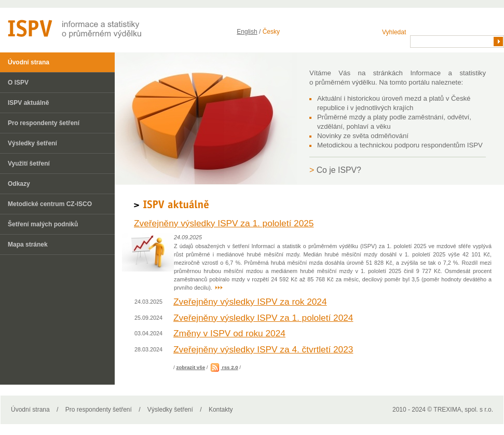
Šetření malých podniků (43, 224)
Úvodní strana (29, 62)
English (247, 32)
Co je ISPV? (339, 170)
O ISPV (18, 83)
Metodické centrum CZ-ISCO (50, 204)
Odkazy (19, 184)
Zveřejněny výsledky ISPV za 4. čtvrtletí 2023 (263, 349)
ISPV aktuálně (28, 103)
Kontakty (221, 410)
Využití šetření (29, 164)
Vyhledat (394, 32)
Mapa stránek (28, 244)
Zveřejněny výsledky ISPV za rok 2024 (250, 302)
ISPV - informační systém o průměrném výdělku (75, 28)
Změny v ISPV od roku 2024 (229, 333)
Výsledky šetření (32, 143)
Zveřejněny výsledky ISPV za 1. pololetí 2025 (224, 223)
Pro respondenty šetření (44, 123)
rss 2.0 (224, 367)
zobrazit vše (190, 367)
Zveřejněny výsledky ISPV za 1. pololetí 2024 (263, 318)
